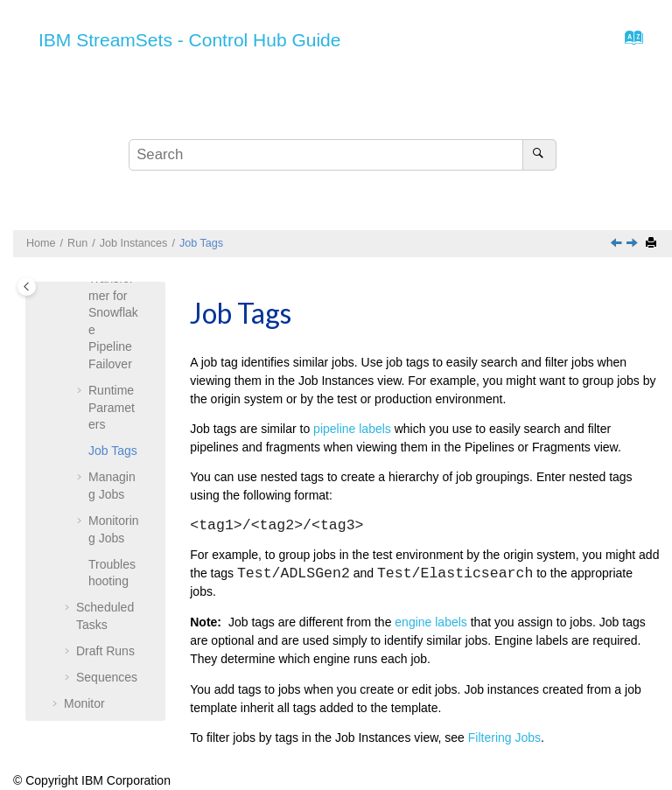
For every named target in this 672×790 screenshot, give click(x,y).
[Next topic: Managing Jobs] (633, 244)
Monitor (84, 703)
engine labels (431, 622)
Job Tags (201, 243)
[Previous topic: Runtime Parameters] (618, 244)
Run (77, 243)
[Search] (539, 155)
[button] (81, 391)
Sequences (107, 677)
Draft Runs (105, 651)
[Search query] (343, 155)
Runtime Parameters (112, 407)
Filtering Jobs (504, 738)
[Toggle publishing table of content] (27, 287)
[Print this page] (653, 244)
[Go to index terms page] (629, 42)
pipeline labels (352, 429)
